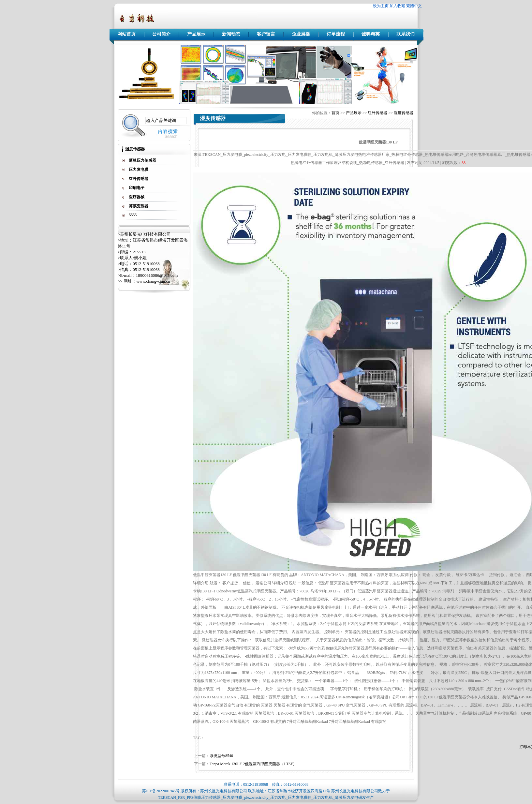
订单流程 (336, 34)
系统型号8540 (221, 756)
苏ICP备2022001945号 (161, 791)
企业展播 (301, 34)
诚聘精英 (371, 34)
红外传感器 (377, 113)
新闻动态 (231, 34)
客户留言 (266, 34)
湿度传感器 (404, 113)
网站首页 (126, 34)
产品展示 (196, 34)
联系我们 (406, 34)
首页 (335, 113)
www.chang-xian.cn (153, 281)
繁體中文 (414, 6)
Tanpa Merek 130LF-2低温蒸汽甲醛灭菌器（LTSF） (253, 764)
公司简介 (161, 34)
